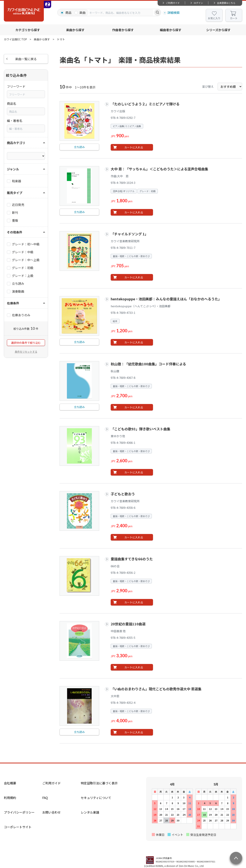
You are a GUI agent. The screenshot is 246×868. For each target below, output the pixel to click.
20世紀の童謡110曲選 (128, 624)
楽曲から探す (75, 30)
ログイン (198, 3)
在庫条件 (13, 303)
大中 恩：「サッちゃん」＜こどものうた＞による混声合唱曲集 (159, 169)
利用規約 (10, 798)
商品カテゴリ (16, 143)
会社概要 (10, 783)
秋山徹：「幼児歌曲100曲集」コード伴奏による (148, 364)
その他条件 (15, 232)
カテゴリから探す (28, 30)
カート (234, 18)
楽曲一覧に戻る (26, 59)
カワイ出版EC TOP (15, 39)
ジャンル (13, 169)
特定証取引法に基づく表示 (99, 783)
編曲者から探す (171, 30)
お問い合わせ (52, 812)
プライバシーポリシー (19, 812)
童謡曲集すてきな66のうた (132, 559)
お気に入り (214, 18)
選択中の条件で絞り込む (26, 343)
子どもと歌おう (123, 494)
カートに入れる (134, 147)
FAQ (45, 798)
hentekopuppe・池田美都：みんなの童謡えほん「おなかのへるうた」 (166, 299)
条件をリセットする (26, 352)
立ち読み (79, 147)
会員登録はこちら (226, 3)
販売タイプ (15, 193)
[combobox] (121, 12)
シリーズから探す (218, 30)
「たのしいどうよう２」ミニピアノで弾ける (145, 104)
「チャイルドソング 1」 (129, 234)
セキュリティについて (96, 798)
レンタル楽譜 (90, 812)
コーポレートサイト (18, 827)
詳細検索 (174, 12)
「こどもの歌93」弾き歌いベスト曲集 (140, 429)
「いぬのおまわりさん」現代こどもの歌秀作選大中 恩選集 (156, 689)
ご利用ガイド (173, 3)
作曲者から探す (123, 30)
